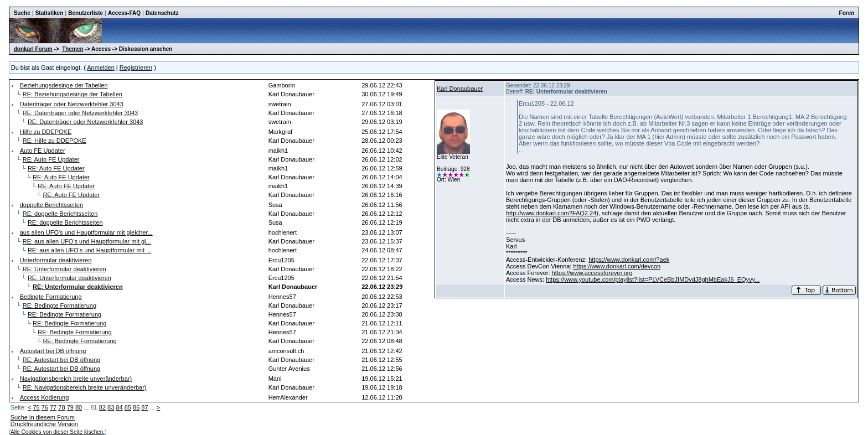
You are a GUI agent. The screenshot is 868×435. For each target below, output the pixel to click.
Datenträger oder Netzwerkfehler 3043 (72, 104)
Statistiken (50, 13)
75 (36, 407)
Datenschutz (162, 13)
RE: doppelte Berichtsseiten (60, 214)
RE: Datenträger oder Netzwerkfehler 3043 (81, 113)
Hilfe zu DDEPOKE (46, 132)
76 (45, 407)
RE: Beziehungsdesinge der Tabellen (73, 94)
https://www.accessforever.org (592, 273)
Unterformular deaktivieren (56, 260)
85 (128, 407)
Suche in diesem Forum (43, 417)
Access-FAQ (124, 13)
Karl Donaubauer (460, 89)
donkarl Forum (33, 49)
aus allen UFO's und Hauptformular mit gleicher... (86, 232)
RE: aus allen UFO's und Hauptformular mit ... (89, 250)
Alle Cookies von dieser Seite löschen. (58, 432)
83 (111, 407)
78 (61, 407)
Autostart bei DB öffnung (53, 351)
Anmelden (101, 68)
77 (53, 407)
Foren (847, 13)
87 (144, 407)
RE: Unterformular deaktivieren (64, 269)
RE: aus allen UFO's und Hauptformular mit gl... (87, 241)
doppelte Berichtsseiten (51, 205)
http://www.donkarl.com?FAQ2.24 (551, 213)
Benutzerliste (86, 13)
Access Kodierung (45, 397)
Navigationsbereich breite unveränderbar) (76, 379)
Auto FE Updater (43, 151)
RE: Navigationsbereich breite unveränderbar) (85, 387)
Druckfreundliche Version (44, 424)
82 (102, 407)
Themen (73, 49)
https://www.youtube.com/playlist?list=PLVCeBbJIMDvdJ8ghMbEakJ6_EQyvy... (653, 279)
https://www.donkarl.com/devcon (617, 266)
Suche (22, 13)
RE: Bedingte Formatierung (60, 305)
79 (70, 407)
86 (136, 407)
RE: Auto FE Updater (51, 159)
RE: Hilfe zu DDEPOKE (55, 141)
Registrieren (136, 68)
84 (119, 407)
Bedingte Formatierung (51, 297)
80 (79, 407)
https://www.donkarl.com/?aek (629, 260)
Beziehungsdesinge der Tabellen (64, 85)
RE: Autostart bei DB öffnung (61, 360)
